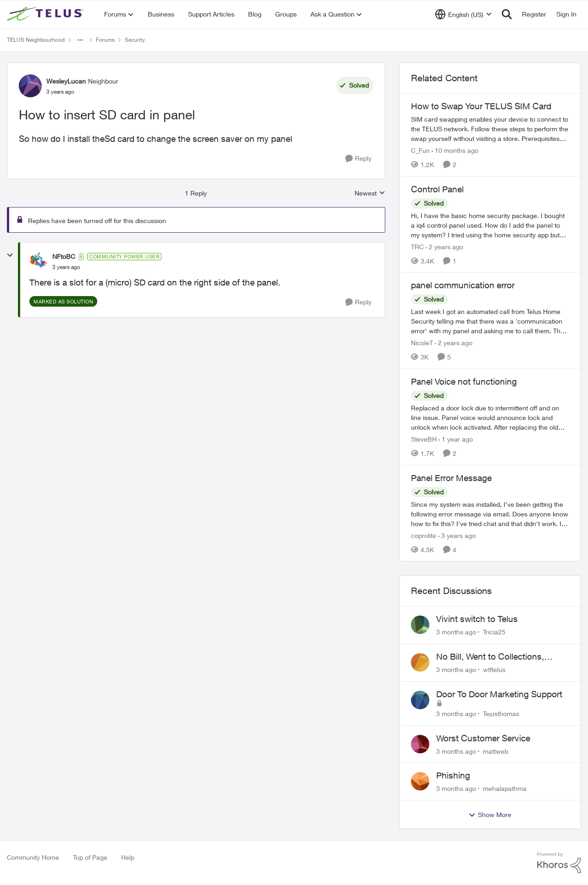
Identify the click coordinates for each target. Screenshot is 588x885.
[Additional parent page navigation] (80, 40)
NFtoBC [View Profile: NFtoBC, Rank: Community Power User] (64, 256)
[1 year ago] (456, 439)
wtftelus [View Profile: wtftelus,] (494, 669)
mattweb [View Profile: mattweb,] (496, 751)
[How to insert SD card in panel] (66, 267)
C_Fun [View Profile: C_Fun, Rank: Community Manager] (420, 150)
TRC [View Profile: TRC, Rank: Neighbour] (417, 246)
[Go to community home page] (46, 14)
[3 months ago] (456, 632)
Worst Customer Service (483, 738)
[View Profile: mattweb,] (420, 744)
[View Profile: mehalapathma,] (420, 781)
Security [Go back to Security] (135, 40)
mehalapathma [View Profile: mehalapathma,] (505, 788)
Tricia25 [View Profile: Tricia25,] (494, 632)
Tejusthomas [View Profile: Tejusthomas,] (501, 714)
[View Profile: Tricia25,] (420, 625)
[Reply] (358, 159)
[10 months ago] (455, 150)
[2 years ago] (444, 246)
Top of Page (90, 857)
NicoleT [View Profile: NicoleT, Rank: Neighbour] (422, 343)
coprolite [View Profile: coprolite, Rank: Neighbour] (424, 535)
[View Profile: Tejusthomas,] (420, 700)
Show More (490, 815)
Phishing (453, 775)
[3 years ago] (457, 535)
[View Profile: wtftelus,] (420, 662)
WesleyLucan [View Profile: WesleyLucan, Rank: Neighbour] (66, 81)
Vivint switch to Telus (477, 619)
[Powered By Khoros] (559, 863)
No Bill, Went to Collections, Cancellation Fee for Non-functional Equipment (490, 657)
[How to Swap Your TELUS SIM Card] (490, 129)
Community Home (33, 857)
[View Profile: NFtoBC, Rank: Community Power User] (39, 262)
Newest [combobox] (370, 193)
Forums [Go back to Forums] (105, 40)
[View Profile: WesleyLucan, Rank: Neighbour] (30, 86)
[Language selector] (463, 14)
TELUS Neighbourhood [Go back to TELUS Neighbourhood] (36, 40)
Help (128, 857)
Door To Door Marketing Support (499, 694)
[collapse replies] (10, 255)
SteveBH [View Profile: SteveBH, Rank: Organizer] (424, 439)
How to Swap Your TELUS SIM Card (481, 106)
